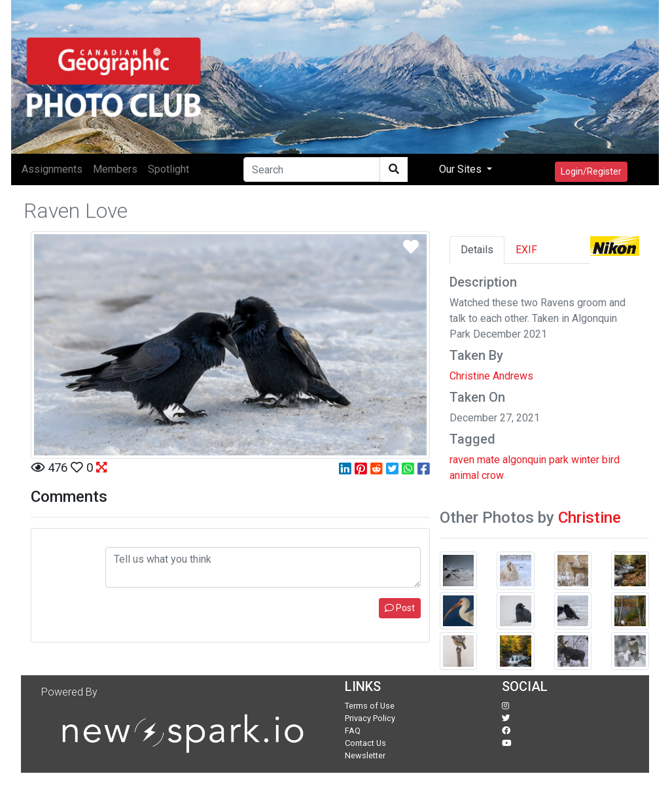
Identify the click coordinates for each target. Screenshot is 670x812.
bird (611, 460)
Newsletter (365, 755)
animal (464, 475)
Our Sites (462, 169)
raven (462, 460)
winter (585, 460)
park (559, 460)
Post (400, 608)
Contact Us (365, 743)
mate (488, 460)
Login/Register (591, 171)
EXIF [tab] (526, 250)
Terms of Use (370, 706)
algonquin (524, 460)
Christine (590, 518)
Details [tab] (477, 250)
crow (493, 475)
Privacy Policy (370, 718)
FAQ (353, 731)
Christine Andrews (491, 376)
